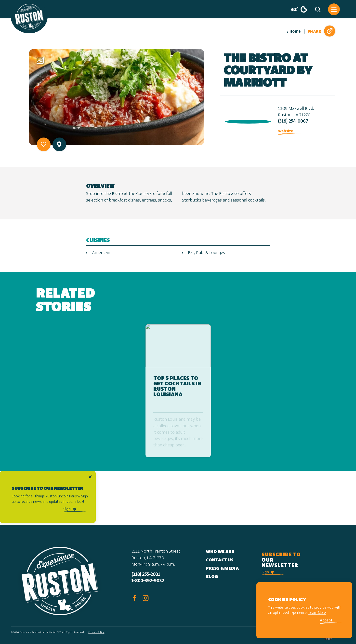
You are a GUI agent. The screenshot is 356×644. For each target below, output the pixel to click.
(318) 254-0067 (293, 121)
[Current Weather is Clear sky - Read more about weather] (297, 9)
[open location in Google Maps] (247, 120)
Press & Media (222, 569)
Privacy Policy (96, 632)
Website (285, 131)
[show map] (59, 144)
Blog (212, 577)
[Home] (29, 17)
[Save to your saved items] (44, 144)
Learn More (317, 613)
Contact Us (220, 560)
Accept (326, 621)
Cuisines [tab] (98, 241)
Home (294, 32)
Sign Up (70, 509)
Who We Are (220, 552)
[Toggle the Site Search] (318, 9)
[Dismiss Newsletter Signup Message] (90, 477)
